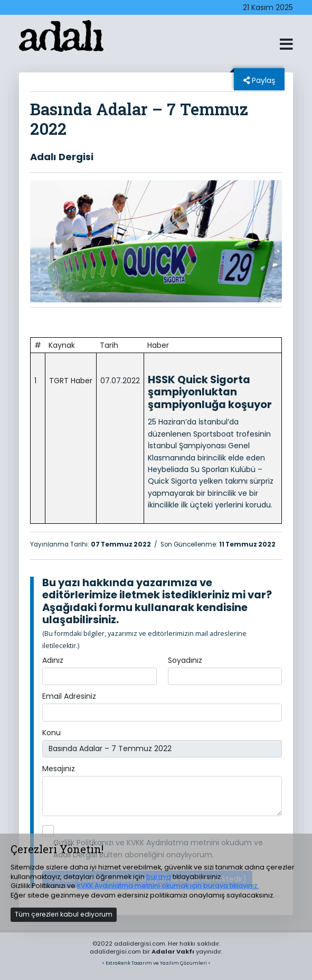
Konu (51, 733)
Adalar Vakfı (173, 951)
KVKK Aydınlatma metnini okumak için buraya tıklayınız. (168, 886)
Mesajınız (59, 769)
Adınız (53, 660)
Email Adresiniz (69, 696)
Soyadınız (185, 660)
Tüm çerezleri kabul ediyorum (64, 914)
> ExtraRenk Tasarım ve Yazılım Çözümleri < (156, 963)
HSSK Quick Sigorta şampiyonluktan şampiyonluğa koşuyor (210, 392)
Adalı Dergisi (62, 157)
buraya (159, 877)
